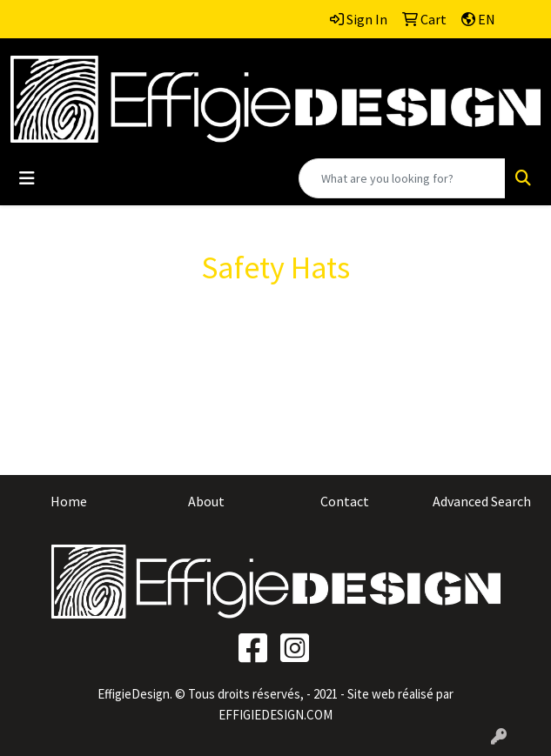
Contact (345, 501)
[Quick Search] (402, 178)
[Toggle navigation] (27, 178)
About (206, 501)
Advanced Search (482, 501)
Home (69, 501)
